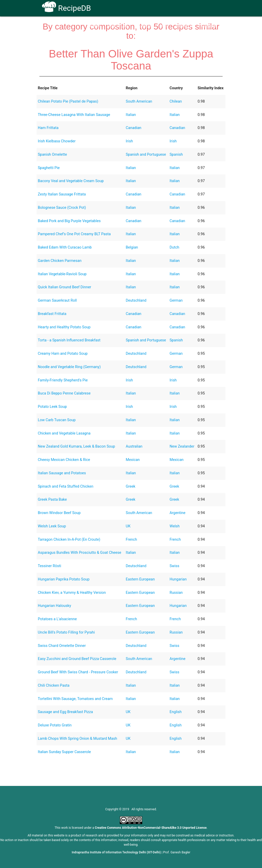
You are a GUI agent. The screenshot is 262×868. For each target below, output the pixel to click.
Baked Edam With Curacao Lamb (65, 247)
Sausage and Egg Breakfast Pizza (65, 712)
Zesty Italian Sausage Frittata (62, 194)
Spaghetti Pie (49, 168)
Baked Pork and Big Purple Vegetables (69, 221)
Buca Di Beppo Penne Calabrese (64, 393)
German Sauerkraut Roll (57, 300)
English (176, 712)
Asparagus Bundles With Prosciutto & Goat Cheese (80, 553)
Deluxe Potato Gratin (55, 725)
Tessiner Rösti (50, 566)
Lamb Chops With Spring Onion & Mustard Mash (78, 739)
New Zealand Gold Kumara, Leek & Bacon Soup (77, 446)
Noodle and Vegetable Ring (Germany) (69, 367)
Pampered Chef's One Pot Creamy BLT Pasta (74, 234)
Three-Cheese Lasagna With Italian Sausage (74, 115)
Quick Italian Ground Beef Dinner (65, 287)
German (176, 300)
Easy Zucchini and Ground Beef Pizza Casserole (77, 659)
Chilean (176, 101)
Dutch (174, 247)
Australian (134, 446)
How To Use (117, 26)
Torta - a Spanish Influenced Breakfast (69, 340)
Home (95, 26)
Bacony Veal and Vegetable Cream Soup (71, 181)
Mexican (133, 460)
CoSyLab (209, 26)
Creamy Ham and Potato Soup (63, 354)
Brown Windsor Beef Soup (59, 513)
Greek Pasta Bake (52, 500)
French (132, 540)
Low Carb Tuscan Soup (57, 420)
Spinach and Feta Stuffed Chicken (66, 486)
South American (139, 101)
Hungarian (178, 579)
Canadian (134, 128)
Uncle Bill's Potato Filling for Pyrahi (66, 632)
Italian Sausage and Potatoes (62, 473)
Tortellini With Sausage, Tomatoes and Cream (75, 699)
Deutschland (136, 300)
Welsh (175, 526)
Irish (129, 141)
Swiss (174, 566)
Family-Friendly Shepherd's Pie (63, 380)
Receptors (143, 26)
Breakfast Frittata (52, 314)
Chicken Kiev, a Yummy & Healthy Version (72, 593)
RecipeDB (66, 8)
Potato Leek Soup (52, 407)
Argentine (178, 513)
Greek (131, 486)
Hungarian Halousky (54, 606)
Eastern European (140, 579)
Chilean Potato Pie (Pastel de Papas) (68, 101)
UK (128, 526)
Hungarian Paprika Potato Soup (64, 579)
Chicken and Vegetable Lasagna (64, 433)
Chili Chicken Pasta (54, 685)
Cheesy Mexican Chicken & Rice (64, 460)
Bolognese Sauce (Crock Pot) (62, 208)
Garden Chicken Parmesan (60, 261)
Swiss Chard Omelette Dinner (62, 646)
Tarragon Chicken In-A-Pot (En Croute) (69, 540)
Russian (176, 593)
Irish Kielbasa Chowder (57, 141)
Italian (131, 115)
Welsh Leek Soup (52, 526)
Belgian (132, 247)
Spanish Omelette (52, 155)
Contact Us (185, 26)
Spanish (176, 155)
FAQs (164, 26)
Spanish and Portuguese (146, 155)
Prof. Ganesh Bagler (177, 852)
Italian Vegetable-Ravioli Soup (62, 274)
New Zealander (182, 446)
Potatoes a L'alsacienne (57, 619)
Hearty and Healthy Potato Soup (64, 327)
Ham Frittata (48, 128)
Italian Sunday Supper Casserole (64, 752)
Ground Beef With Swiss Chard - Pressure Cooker (78, 672)
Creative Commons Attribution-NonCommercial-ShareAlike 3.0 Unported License (151, 828)
